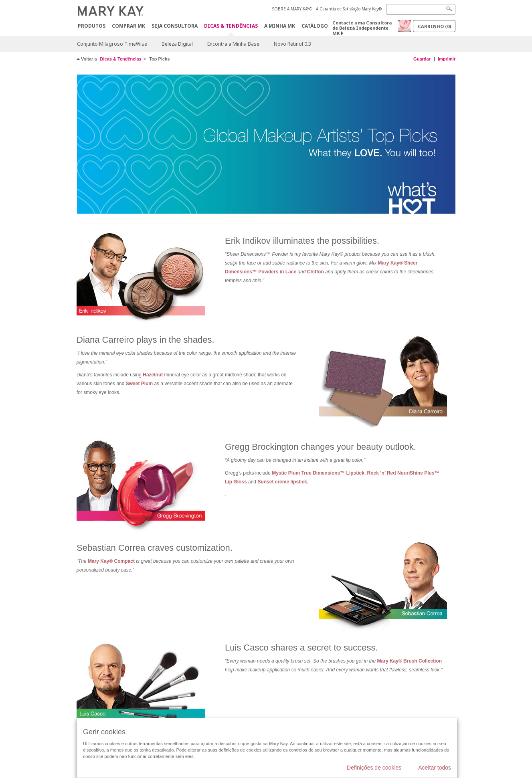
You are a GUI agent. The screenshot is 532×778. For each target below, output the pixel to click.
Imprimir (447, 59)
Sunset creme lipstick (282, 482)
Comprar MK (128, 26)
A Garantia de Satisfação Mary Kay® (349, 9)
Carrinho (434, 26)
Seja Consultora (175, 26)
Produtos (92, 26)
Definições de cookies (374, 768)
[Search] (421, 9)
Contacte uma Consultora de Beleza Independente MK (362, 28)
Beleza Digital (177, 44)
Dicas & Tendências (231, 26)
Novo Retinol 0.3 (292, 44)
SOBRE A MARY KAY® (292, 9)
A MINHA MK (280, 26)
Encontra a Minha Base (233, 44)
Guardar (422, 59)
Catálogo (315, 26)
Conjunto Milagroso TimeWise (112, 44)
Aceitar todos (435, 768)
